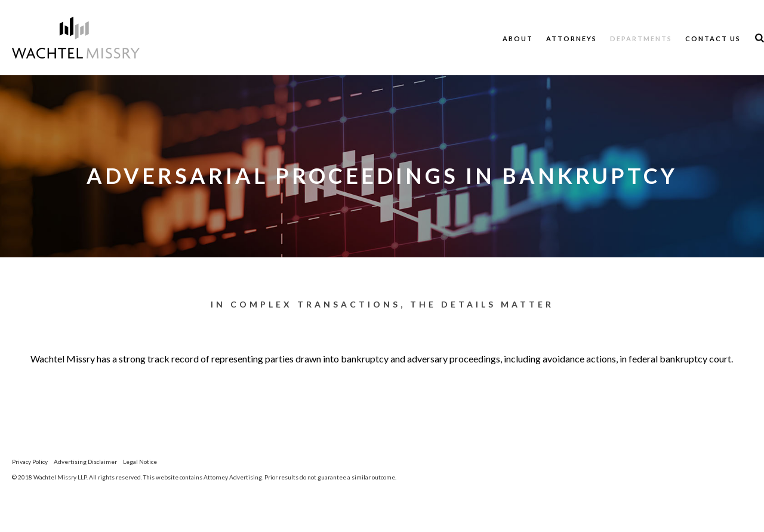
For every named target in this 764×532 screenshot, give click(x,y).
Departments (641, 39)
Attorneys (572, 39)
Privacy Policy (30, 462)
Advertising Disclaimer (85, 462)
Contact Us (713, 39)
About (518, 39)
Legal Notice (140, 462)
